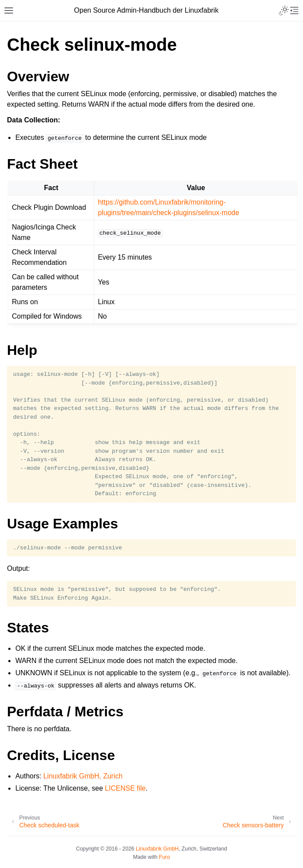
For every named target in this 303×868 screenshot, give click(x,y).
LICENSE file (125, 788)
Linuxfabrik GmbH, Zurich (83, 776)
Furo (164, 857)
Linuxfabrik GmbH (157, 849)
